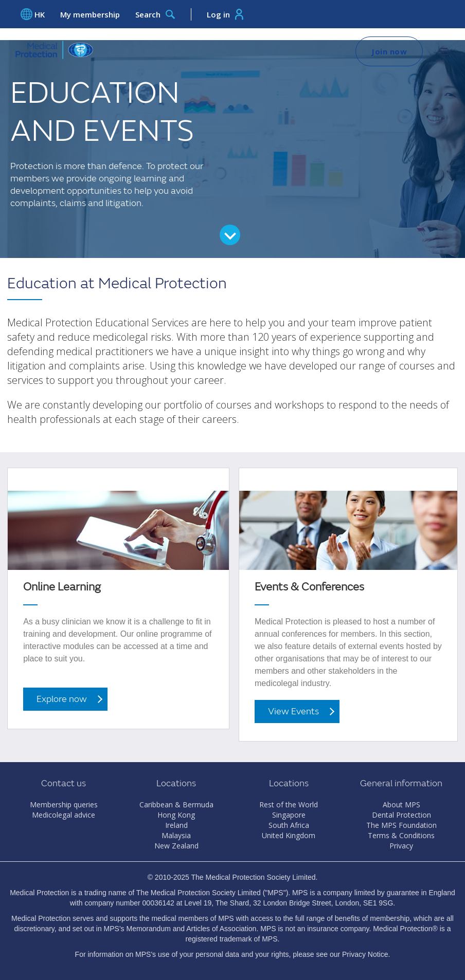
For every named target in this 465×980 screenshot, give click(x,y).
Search (155, 14)
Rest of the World (289, 805)
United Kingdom (289, 835)
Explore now (62, 699)
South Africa (289, 825)
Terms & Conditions (401, 835)
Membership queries (64, 805)
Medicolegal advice (64, 815)
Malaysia (176, 835)
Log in (225, 14)
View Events (293, 711)
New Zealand (176, 846)
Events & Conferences (309, 587)
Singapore (289, 815)
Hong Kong (176, 815)
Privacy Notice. (366, 954)
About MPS (401, 805)
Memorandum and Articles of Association (191, 929)
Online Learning (62, 587)
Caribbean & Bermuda (176, 805)
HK (33, 14)
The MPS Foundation (401, 825)
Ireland (176, 825)
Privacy (401, 846)
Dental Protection (401, 815)
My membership (90, 14)
